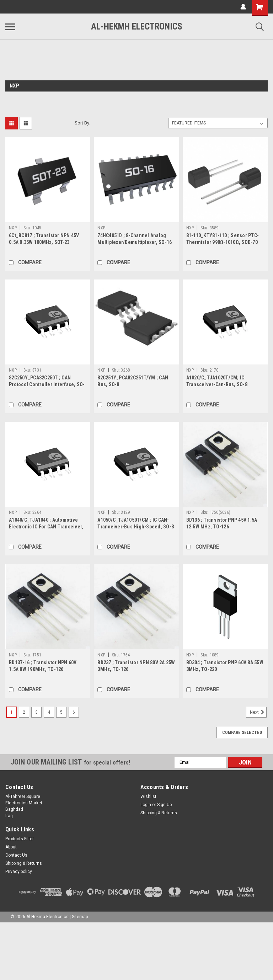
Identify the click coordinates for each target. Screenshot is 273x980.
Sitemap (80, 917)
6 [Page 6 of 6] (74, 712)
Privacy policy (19, 872)
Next (258, 712)
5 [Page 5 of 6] (61, 712)
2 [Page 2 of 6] (24, 712)
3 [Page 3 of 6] (36, 712)
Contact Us (16, 855)
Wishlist (148, 797)
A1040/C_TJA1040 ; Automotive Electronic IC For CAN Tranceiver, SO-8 (46, 527)
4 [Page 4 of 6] (49, 712)
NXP (13, 228)
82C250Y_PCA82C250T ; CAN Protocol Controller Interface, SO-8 (47, 384)
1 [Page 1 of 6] (12, 712)
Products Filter (20, 839)
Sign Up (164, 805)
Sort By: (82, 123)
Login (146, 805)
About (11, 847)
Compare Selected (242, 733)
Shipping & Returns (159, 813)
